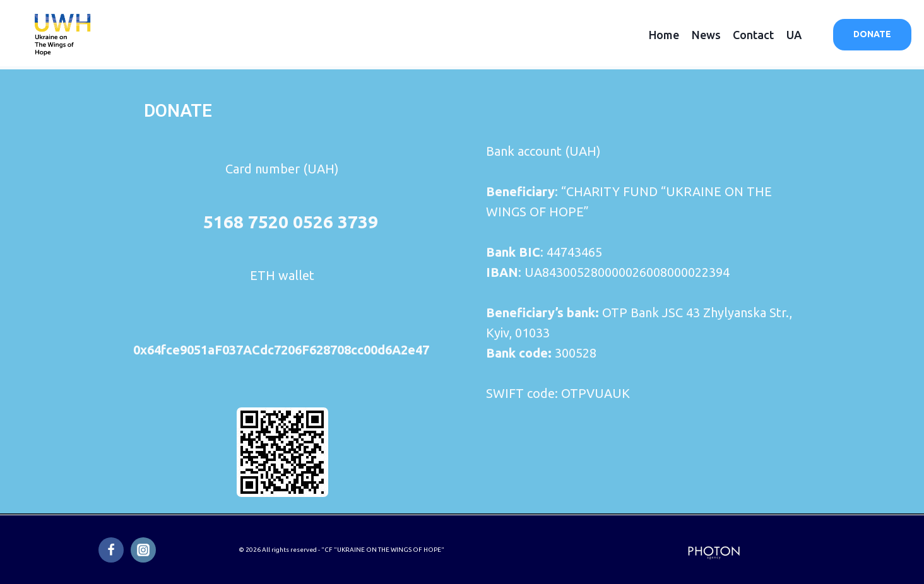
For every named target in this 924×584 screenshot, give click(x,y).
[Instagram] (143, 550)
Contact (753, 35)
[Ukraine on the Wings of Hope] (63, 35)
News (706, 35)
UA (794, 35)
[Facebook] (111, 550)
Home (664, 35)
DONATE (872, 34)
